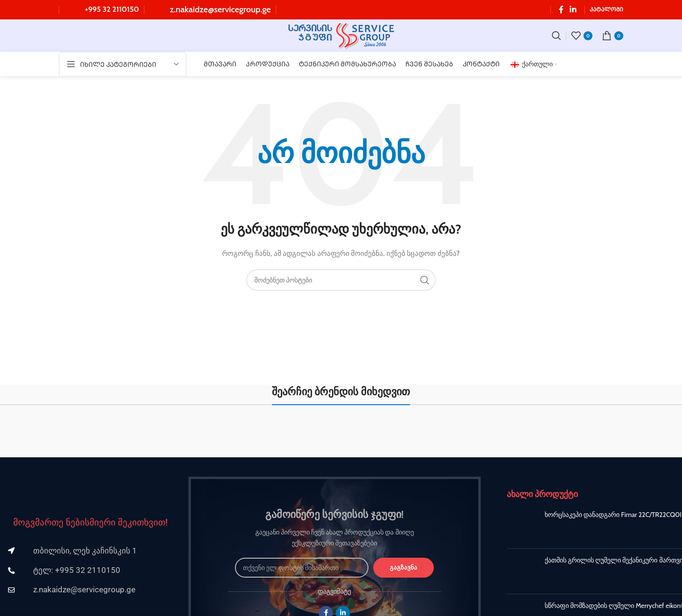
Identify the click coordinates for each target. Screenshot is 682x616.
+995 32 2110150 (112, 9)
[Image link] (90, 489)
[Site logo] (341, 35)
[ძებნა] (556, 36)
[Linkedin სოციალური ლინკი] (573, 10)
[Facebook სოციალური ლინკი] (561, 10)
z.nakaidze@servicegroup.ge (220, 9)
